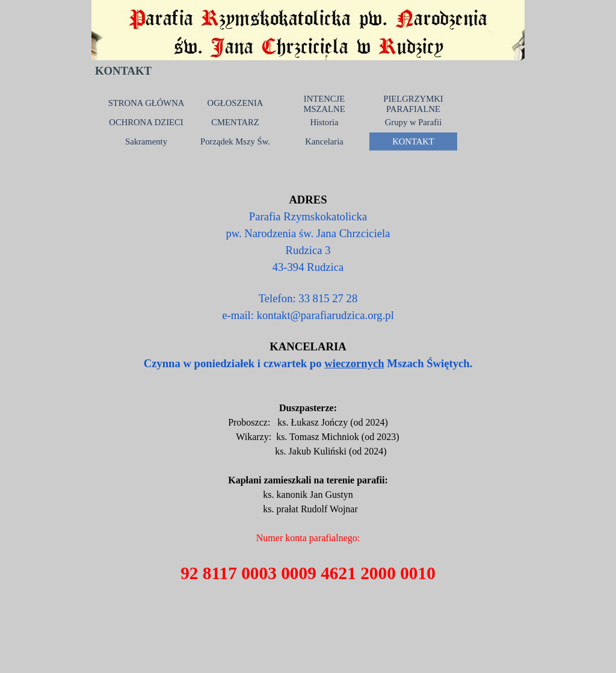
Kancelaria (324, 141)
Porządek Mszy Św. (235, 141)
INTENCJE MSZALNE (324, 104)
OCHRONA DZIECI (146, 122)
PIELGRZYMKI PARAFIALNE (413, 104)
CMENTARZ (235, 122)
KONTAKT (413, 141)
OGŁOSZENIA (236, 103)
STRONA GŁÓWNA (146, 103)
